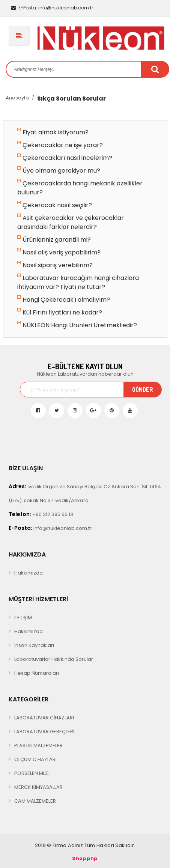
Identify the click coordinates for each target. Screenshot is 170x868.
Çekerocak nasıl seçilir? (55, 205)
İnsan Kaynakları (34, 645)
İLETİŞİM (23, 618)
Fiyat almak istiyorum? (53, 132)
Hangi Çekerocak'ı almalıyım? (64, 300)
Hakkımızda (29, 573)
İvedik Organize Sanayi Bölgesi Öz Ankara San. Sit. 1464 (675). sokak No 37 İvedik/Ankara (85, 493)
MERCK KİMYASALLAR (38, 787)
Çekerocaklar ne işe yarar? (60, 145)
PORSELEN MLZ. (32, 773)
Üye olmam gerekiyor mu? (59, 171)
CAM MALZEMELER (35, 801)
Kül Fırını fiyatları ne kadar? (60, 312)
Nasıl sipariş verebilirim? (55, 265)
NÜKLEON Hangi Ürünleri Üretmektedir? (77, 325)
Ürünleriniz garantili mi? (54, 240)
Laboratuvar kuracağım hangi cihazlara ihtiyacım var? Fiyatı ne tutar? (78, 282)
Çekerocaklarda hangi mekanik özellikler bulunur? (80, 188)
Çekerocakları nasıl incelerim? (65, 158)
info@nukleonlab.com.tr (52, 8)
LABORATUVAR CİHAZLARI (44, 718)
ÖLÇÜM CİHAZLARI (35, 759)
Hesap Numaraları (37, 673)
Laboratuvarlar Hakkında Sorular (54, 659)
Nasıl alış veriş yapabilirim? (59, 252)
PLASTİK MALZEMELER (38, 745)
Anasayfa (17, 98)
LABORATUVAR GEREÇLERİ (44, 732)
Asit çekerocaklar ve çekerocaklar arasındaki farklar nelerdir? (71, 222)
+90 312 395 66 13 (41, 514)
